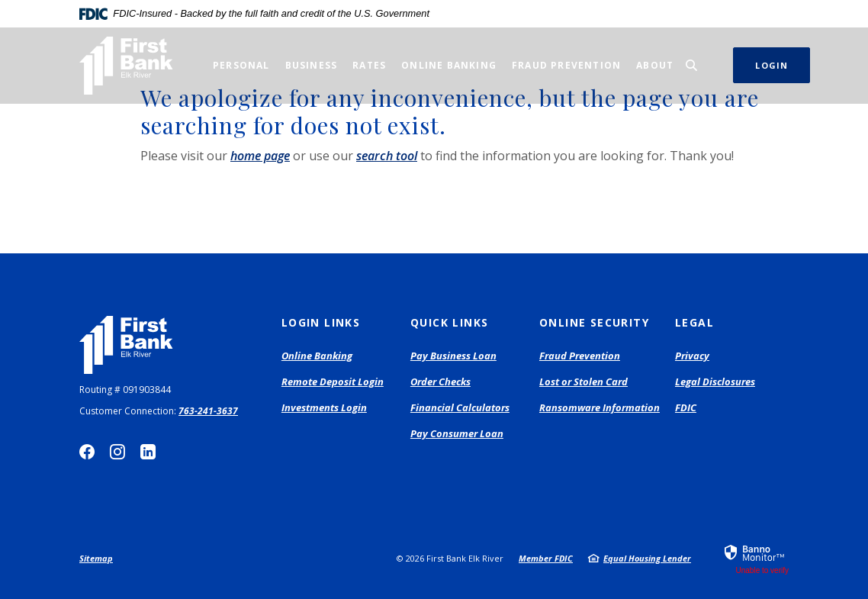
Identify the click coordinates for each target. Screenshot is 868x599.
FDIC (686, 407)
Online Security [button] (594, 322)
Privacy (692, 356)
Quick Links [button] (449, 322)
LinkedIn (148, 452)
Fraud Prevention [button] (566, 65)
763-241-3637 (208, 411)
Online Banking (317, 356)
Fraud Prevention (580, 356)
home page (260, 156)
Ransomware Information (600, 407)
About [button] (655, 65)
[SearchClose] (692, 65)
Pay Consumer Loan (457, 434)
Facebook (87, 452)
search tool (387, 156)
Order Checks (440, 382)
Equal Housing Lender (647, 558)
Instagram (117, 452)
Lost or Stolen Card (583, 382)
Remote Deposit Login (333, 382)
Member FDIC (546, 558)
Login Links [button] (321, 322)
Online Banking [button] (449, 65)
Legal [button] (694, 322)
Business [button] (312, 65)
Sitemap (96, 558)
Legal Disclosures (715, 382)
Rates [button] (369, 65)
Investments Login (324, 408)
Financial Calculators (460, 407)
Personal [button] (241, 65)
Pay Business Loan (453, 356)
